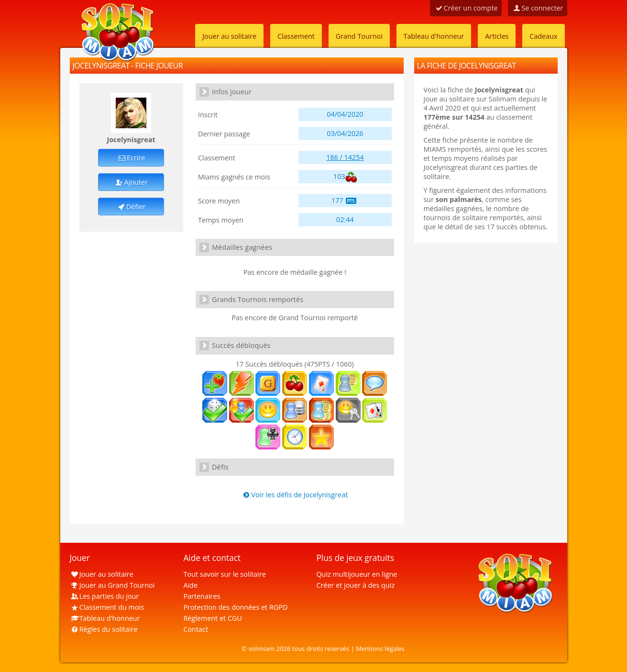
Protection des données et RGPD (235, 607)
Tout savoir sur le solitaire (224, 574)
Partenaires (202, 596)
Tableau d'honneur (434, 36)
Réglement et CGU (213, 618)
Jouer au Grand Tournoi (112, 585)
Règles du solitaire (104, 629)
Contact (196, 629)
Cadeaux (543, 36)
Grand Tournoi (359, 36)
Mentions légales (380, 649)
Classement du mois (107, 607)
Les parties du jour (104, 596)
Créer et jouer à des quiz (355, 585)
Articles (497, 36)
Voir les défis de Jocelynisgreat (295, 495)
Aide (190, 585)
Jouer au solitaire (229, 36)
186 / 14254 (345, 157)
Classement (296, 36)
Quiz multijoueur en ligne (357, 574)
